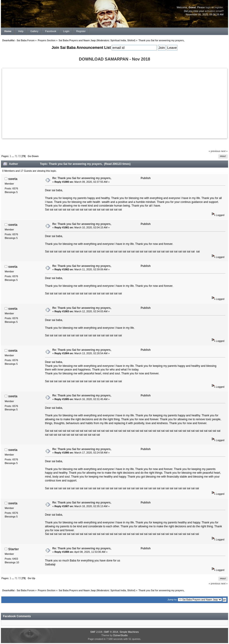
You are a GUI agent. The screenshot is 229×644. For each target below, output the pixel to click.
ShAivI (131, 40)
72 (20, 156)
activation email (213, 11)
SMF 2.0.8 (96, 632)
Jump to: (172, 600)
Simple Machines (129, 632)
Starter (14, 549)
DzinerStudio (120, 635)
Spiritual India (118, 40)
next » (224, 151)
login (208, 7)
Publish (146, 178)
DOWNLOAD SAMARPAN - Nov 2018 (115, 59)
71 (16, 156)
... (13, 156)
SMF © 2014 (111, 632)
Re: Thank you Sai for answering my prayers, (82, 178)
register (219, 7)
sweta (13, 179)
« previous (215, 151)
